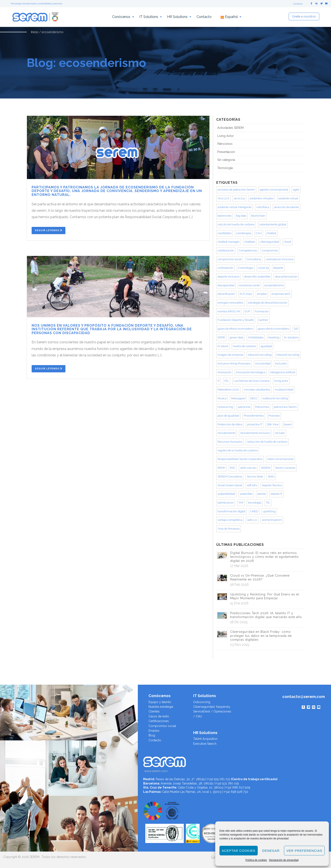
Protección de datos (230, 424)
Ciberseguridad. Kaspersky (212, 707)
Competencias (248, 250)
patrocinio (244, 407)
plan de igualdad (228, 416)
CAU (259, 233)
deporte (278, 268)
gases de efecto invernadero (235, 329)
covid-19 (263, 268)
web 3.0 (252, 520)
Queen (288, 424)
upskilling (269, 511)
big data (241, 216)
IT (219, 381)
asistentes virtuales (262, 198)
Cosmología (246, 268)
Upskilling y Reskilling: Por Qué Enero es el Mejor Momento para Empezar (265, 596)
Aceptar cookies (239, 851)
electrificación (226, 294)
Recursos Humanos (230, 442)
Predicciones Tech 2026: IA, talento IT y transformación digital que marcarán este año (266, 615)
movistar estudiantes (257, 390)
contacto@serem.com (304, 697)
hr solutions (291, 337)
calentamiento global (273, 224)
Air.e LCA (223, 198)
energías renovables (230, 303)
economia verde (249, 285)
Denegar (271, 851)
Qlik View (273, 424)
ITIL (227, 381)
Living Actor (226, 136)
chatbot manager (229, 242)
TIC (268, 503)
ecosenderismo (274, 285)
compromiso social (230, 259)
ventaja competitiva (230, 520)
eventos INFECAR (229, 311)
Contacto (298, 4)
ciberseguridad (269, 242)
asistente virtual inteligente (235, 207)
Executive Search (205, 744)
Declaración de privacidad (284, 860)
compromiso (270, 250)
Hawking (274, 337)
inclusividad (263, 364)
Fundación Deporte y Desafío (236, 320)
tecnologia (255, 503)
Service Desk (255, 477)
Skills (271, 477)
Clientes (154, 711)
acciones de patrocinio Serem (236, 190)
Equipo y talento (160, 702)
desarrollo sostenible (257, 277)
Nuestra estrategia (161, 707)
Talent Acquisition (205, 739)
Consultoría (254, 259)
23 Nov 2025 (240, 645)
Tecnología (225, 168)
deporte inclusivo (228, 277)
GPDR (221, 337)
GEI (296, 329)
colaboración (226, 250)
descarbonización (286, 277)
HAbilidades (256, 337)
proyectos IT (255, 424)
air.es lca (239, 198)
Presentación (226, 152)
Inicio (35, 32)
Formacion (262, 311)
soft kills (252, 485)
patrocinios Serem (285, 407)
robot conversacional (280, 459)
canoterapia (244, 233)
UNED (254, 511)
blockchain (258, 216)
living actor (281, 381)
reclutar (280, 433)
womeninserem (272, 520)
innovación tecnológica (251, 372)
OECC (254, 398)
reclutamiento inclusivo (255, 433)
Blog (152, 735)
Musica (222, 398)
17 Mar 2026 (239, 566)
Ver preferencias (304, 851)
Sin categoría (226, 160)
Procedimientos (254, 416)
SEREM (266, 468)
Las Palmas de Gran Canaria (252, 381)
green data (237, 337)
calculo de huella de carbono (236, 224)
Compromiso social (162, 726)
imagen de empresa (230, 355)
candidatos (224, 233)
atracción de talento (286, 207)
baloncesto (224, 216)
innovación (224, 372)
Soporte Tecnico (272, 485)
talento (262, 494)
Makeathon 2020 (228, 390)
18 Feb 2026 (239, 585)
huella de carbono (244, 346)
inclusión (281, 364)
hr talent (223, 346)
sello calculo (248, 468)
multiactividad (284, 390)
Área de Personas (229, 529)
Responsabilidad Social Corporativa (240, 459)
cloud (287, 242)
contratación (225, 268)
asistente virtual (288, 198)
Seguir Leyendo (49, 230)
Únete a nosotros (304, 16)
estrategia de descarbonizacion (268, 303)
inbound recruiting (260, 355)
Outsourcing (225, 407)
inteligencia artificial (283, 372)
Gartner (263, 320)
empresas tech (281, 294)
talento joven (226, 503)
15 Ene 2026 (239, 603)
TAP (241, 503)
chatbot (271, 233)
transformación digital (232, 511)
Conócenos (121, 17)
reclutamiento (227, 433)
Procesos (274, 416)
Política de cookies (256, 860)
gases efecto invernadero (274, 329)
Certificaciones (159, 721)
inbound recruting (288, 355)
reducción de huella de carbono (267, 442)
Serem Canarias (285, 468)
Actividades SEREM (230, 128)
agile (296, 190)
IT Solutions (149, 17)
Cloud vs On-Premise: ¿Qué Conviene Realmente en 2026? (260, 577)
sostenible (246, 494)
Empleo (154, 731)
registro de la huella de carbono (238, 450)
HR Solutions (177, 17)
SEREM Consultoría (230, 477)
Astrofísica (263, 207)
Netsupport (238, 398)
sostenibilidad (226, 494)
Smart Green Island (230, 485)
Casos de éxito (159, 716)
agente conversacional (274, 190)
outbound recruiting (275, 398)
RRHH (221, 468)
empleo (262, 294)
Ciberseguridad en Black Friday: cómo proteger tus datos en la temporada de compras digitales (261, 636)
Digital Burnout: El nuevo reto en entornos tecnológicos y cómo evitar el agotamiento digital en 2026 (264, 557)
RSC (233, 468)
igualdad (266, 346)
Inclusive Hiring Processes (234, 364)
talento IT (277, 494)
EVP (247, 311)
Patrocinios (225, 144)
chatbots (250, 242)
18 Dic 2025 (239, 622)
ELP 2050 (246, 294)
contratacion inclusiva (280, 259)
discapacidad (226, 285)
